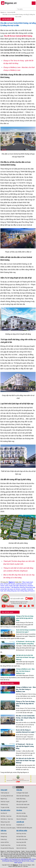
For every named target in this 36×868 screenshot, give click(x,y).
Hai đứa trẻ (4, 813)
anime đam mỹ (5, 589)
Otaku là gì (4, 839)
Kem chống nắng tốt (22, 807)
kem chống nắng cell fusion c (26, 591)
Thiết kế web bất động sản (24, 828)
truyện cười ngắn (14, 586)
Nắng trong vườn (5, 822)
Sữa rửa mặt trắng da (23, 796)
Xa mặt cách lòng (21, 845)
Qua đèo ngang (11, 828)
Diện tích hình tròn (21, 848)
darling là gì (23, 586)
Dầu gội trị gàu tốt (22, 802)
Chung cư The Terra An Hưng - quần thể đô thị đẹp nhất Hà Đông (25, 618)
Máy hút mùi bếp (21, 813)
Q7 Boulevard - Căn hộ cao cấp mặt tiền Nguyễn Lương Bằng (25, 746)
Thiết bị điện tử (5, 793)
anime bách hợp (30, 587)
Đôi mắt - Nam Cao (6, 825)
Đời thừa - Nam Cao (6, 816)
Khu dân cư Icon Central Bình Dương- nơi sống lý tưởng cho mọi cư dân (18, 24)
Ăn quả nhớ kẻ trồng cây (7, 848)
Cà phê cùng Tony (6, 845)
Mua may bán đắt (21, 842)
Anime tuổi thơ (5, 842)
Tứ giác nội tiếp (5, 807)
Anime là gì (4, 834)
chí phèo (7, 587)
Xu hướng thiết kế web (7, 796)
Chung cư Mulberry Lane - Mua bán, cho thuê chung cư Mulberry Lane (25, 671)
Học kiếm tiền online (22, 839)
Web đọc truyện (5, 802)
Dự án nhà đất (11, 12)
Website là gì (4, 804)
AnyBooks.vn (20, 825)
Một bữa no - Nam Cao (7, 819)
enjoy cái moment (15, 589)
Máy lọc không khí (21, 819)
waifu (6, 586)
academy (18, 584)
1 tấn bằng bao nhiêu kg (18, 587)
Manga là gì (4, 836)
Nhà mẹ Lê (4, 828)
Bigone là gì (4, 799)
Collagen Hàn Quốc (22, 793)
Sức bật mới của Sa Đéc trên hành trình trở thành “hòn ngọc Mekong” (25, 657)
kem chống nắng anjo (10, 591)
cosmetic (24, 589)
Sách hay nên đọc (21, 834)
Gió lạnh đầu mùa (21, 836)
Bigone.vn (3, 12)
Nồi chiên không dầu (22, 816)
